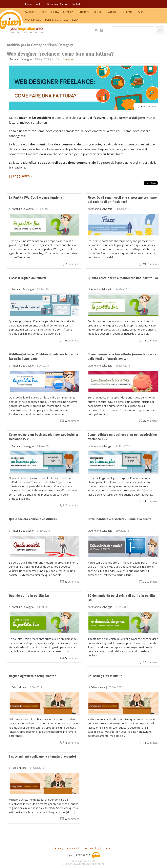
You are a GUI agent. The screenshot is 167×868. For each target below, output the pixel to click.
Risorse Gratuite (105, 12)
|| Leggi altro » (21, 176)
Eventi (76, 20)
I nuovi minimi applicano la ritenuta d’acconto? (43, 756)
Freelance (127, 12)
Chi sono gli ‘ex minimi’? (105, 676)
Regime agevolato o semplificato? (33, 676)
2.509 (96, 30)
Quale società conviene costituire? (33, 519)
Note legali (73, 848)
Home (29, 4)
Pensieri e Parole (57, 20)
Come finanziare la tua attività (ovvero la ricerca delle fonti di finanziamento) (122, 356)
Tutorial (83, 12)
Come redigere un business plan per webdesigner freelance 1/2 (122, 437)
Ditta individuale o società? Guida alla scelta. (120, 519)
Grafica (68, 12)
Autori (40, 4)
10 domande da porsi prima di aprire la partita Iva (121, 598)
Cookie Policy (91, 848)
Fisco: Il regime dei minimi (27, 278)
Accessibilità (50, 12)
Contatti (76, 4)
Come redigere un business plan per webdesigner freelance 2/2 (44, 437)
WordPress (33, 20)
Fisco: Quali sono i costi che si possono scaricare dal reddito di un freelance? (122, 200)
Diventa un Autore (57, 4)
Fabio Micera (19, 687)
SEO (141, 12)
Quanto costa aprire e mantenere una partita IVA (123, 278)
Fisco (58, 59)
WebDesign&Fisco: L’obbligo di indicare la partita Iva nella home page (44, 356)
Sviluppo (31, 12)
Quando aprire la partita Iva (29, 596)
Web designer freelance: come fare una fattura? (60, 54)
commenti (148, 107)
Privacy (59, 848)
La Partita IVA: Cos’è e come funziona (36, 197)
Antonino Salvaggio (21, 59)
